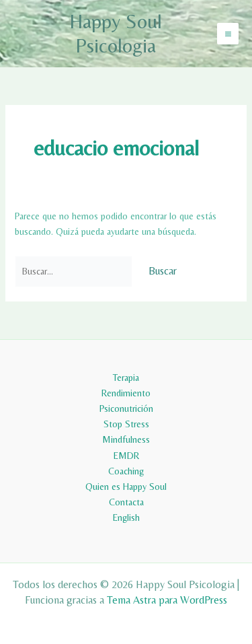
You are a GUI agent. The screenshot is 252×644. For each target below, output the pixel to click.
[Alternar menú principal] (228, 34)
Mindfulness (126, 439)
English (126, 517)
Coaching (126, 471)
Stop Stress (126, 424)
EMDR (126, 456)
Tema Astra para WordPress (167, 600)
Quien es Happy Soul (126, 487)
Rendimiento (126, 393)
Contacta (126, 502)
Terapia (126, 378)
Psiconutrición (126, 408)
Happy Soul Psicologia (116, 33)
